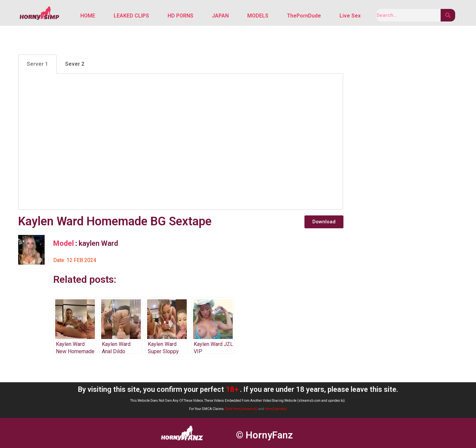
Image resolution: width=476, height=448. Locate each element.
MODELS (258, 16)
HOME (88, 16)
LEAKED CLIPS (131, 16)
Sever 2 (75, 64)
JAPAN (220, 16)
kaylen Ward (98, 243)
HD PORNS (180, 16)
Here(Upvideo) (276, 409)
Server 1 (37, 64)
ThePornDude (304, 16)
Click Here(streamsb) (241, 409)
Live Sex (350, 16)
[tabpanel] (181, 142)
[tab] (37, 64)
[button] (324, 222)
